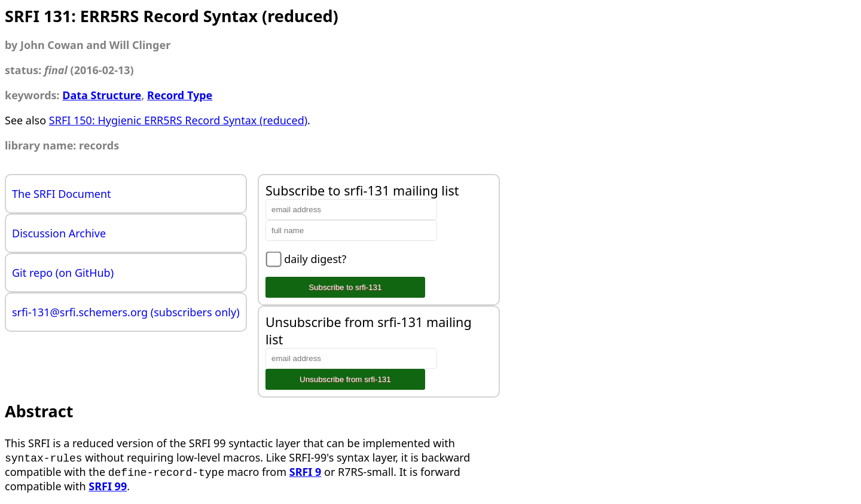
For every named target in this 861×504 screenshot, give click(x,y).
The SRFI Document (62, 194)
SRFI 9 (306, 472)
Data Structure (102, 95)
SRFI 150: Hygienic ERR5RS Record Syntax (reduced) (178, 120)
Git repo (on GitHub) (63, 273)
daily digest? (315, 259)
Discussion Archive (59, 233)
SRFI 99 (108, 486)
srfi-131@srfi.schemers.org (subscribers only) (126, 312)
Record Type (180, 95)
